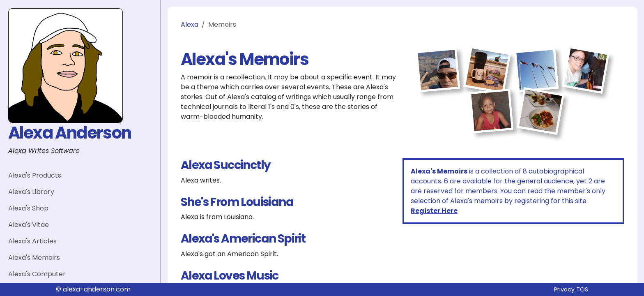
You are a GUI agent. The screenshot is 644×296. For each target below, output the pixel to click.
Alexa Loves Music (230, 276)
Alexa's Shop (28, 208)
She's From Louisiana (237, 202)
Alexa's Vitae (29, 225)
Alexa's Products (35, 175)
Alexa (190, 24)
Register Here (434, 211)
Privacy (564, 289)
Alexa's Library (31, 192)
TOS (582, 289)
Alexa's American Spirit (243, 239)
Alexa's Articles (32, 241)
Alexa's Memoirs (34, 258)
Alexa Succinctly (225, 165)
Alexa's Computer (37, 274)
